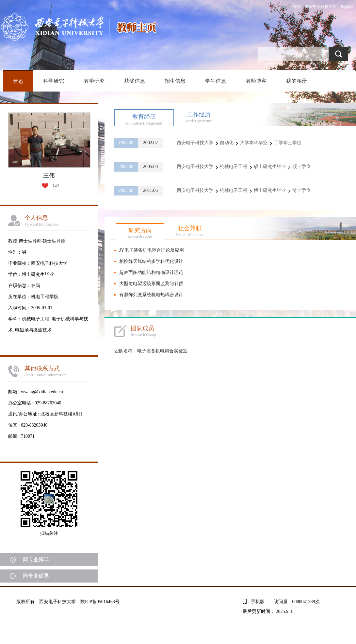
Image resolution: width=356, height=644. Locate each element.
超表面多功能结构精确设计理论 (151, 272)
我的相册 (297, 81)
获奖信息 (135, 81)
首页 (18, 82)
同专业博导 (36, 559)
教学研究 (94, 81)
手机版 (258, 602)
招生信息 (175, 81)
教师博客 (256, 81)
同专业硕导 (36, 576)
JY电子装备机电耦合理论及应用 (152, 250)
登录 (297, 7)
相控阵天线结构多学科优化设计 (151, 261)
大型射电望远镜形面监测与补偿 (151, 284)
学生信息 (216, 81)
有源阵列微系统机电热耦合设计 (151, 295)
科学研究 (54, 81)
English (347, 7)
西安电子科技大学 (321, 7)
